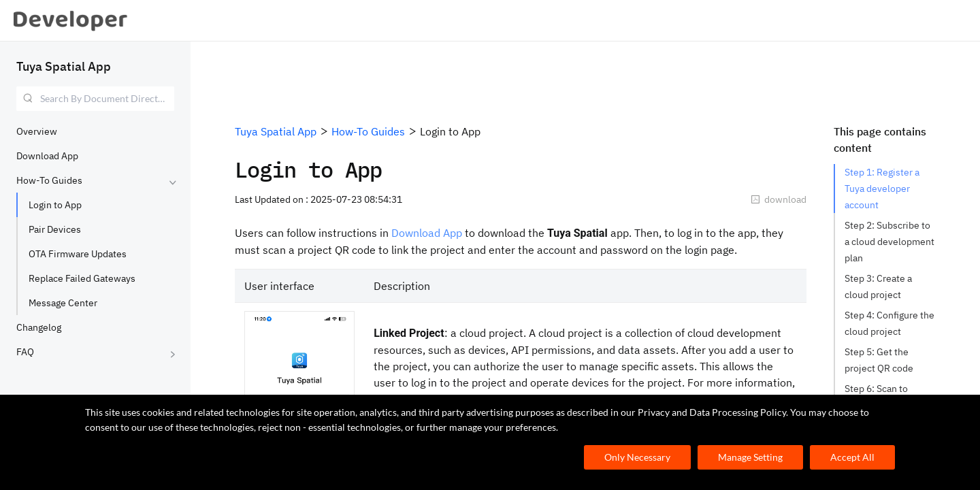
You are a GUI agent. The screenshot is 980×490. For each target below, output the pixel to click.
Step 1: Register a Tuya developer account (883, 189)
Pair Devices (55, 229)
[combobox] (95, 99)
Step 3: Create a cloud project (879, 287)
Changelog (39, 327)
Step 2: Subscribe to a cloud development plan (890, 242)
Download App (47, 156)
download (779, 199)
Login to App (55, 205)
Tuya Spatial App (64, 66)
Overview (37, 131)
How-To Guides (49, 180)
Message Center (63, 303)
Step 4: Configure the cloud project (890, 323)
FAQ (25, 352)
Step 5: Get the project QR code (879, 360)
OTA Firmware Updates (78, 254)
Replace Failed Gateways (82, 278)
